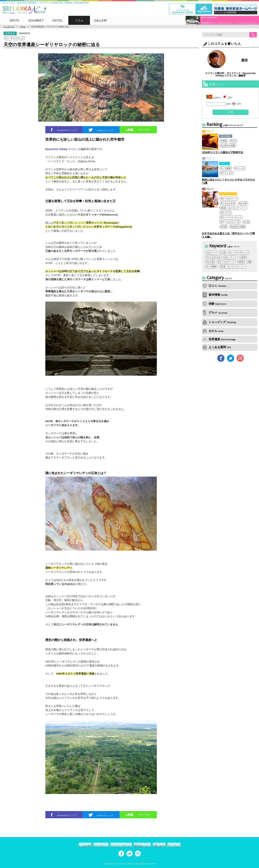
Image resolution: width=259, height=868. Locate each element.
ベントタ (240, 168)
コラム (23, 27)
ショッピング (228, 194)
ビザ (234, 141)
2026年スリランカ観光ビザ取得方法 (222, 152)
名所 (244, 257)
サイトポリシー (95, 846)
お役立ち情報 (229, 146)
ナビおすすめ (229, 203)
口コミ (214, 286)
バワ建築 (226, 168)
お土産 (244, 203)
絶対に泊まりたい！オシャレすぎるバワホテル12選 (228, 181)
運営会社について (145, 846)
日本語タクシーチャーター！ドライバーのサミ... (230, 23)
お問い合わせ (165, 846)
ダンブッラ (231, 257)
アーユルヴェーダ (231, 222)
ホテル (224, 163)
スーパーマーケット (232, 217)
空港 (224, 141)
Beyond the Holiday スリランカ (64, 149)
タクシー (212, 253)
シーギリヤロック (15, 38)
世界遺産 (10, 33)
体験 (215, 304)
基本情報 (226, 136)
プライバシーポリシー (119, 846)
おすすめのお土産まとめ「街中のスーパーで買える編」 (228, 235)
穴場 (224, 227)
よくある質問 (217, 347)
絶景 (242, 262)
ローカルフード (230, 199)
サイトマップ (184, 846)
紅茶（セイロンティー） (234, 208)
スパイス (226, 213)
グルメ (215, 313)
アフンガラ (228, 173)
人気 (247, 222)
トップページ (9, 27)
